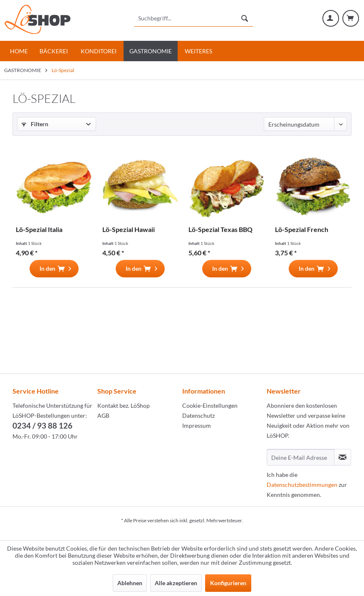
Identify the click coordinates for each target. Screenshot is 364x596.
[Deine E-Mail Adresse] (301, 457)
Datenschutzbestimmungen (302, 485)
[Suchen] (245, 18)
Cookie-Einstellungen (210, 405)
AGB (103, 415)
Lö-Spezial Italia (39, 229)
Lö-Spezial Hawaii (129, 229)
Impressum (197, 425)
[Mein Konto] (331, 18)
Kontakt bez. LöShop (124, 405)
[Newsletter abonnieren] (343, 457)
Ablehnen (130, 583)
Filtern (35, 124)
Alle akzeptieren (176, 583)
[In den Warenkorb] (54, 269)
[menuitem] (193, 18)
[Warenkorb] (351, 18)
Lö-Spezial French (302, 229)
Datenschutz (198, 415)
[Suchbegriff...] (193, 18)
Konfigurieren (228, 583)
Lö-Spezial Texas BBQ (220, 229)
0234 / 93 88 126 (42, 425)
